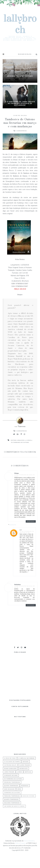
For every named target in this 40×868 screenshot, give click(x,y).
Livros (29, 440)
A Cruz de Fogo (10, 758)
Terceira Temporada (12, 796)
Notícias (28, 772)
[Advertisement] (20, 675)
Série (19, 789)
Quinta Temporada (11, 786)
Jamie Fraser (9, 772)
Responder (31, 521)
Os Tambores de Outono (20, 442)
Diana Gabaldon (10, 768)
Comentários (20, 131)
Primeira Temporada (12, 782)
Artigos (26, 762)
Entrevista (24, 768)
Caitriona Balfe (10, 765)
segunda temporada (12, 803)
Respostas (13, 525)
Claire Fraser (25, 765)
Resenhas (25, 786)
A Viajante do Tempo (12, 762)
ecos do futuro (29, 796)
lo (21, 530)
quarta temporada (11, 799)
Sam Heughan (9, 789)
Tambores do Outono (12, 792)
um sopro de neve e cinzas (14, 806)
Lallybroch (20, 24)
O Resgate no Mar (11, 775)
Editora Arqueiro (18, 440)
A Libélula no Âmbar (26, 758)
